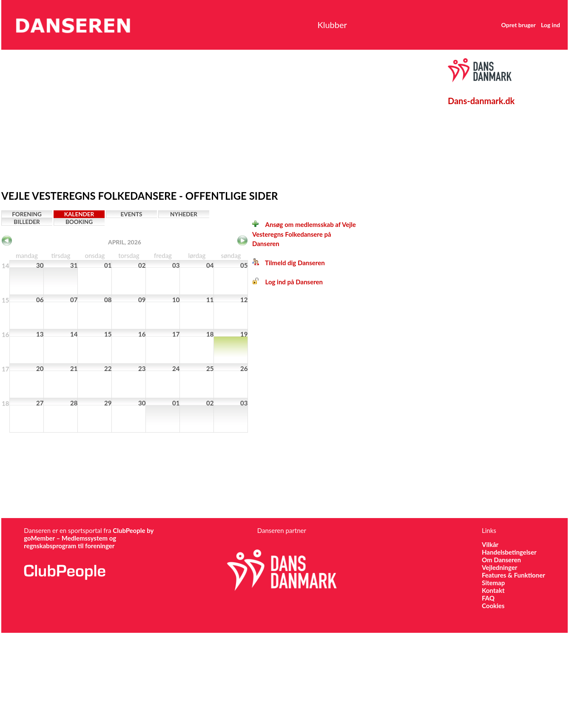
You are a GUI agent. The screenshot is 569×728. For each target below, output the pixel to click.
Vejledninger (499, 567)
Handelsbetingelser (509, 552)
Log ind (537, 25)
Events (132, 214)
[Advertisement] (161, 118)
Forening (27, 214)
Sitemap (493, 583)
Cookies (493, 606)
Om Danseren (501, 560)
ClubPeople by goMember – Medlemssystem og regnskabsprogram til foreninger (89, 538)
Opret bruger (505, 25)
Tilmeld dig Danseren (289, 263)
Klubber (314, 25)
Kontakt (493, 590)
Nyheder (184, 214)
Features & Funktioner (514, 575)
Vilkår (490, 544)
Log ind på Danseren (287, 282)
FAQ (488, 598)
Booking (79, 222)
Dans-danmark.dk (481, 101)
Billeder (27, 222)
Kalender (79, 214)
